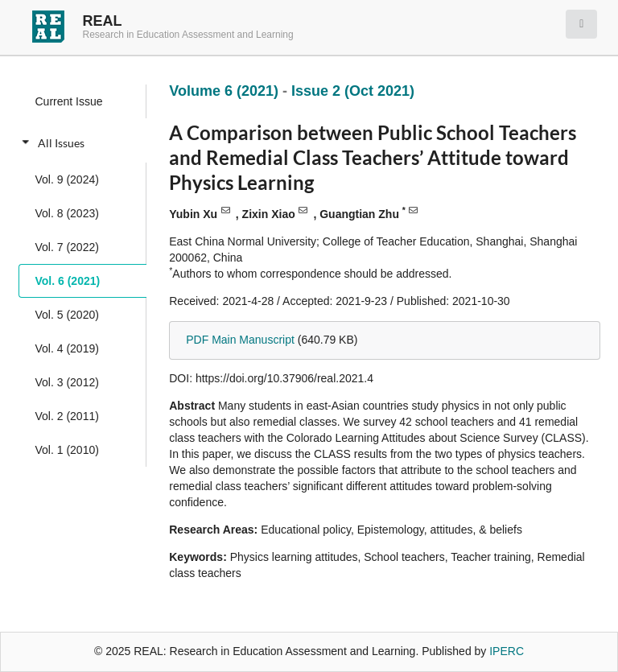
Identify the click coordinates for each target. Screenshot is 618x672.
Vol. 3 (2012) (67, 382)
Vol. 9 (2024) (67, 179)
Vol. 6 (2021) (68, 281)
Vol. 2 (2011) (67, 416)
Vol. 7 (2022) (67, 247)
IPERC (507, 651)
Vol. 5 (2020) (67, 315)
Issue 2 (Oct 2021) (353, 91)
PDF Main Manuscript (240, 340)
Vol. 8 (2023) (67, 213)
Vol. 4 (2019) (67, 348)
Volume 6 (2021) (226, 91)
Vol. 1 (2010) (67, 450)
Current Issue (69, 101)
